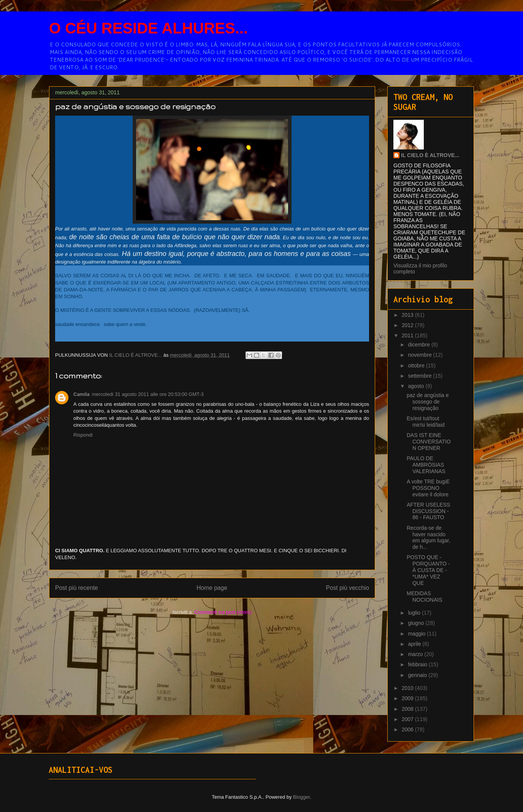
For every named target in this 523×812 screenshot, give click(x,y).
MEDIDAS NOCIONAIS (425, 597)
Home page (212, 588)
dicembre (419, 345)
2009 (408, 698)
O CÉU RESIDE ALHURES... (148, 28)
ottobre (417, 365)
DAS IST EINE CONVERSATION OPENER (429, 442)
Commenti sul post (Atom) (223, 612)
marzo (416, 654)
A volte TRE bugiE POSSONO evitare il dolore (428, 488)
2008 (408, 709)
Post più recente (77, 588)
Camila (82, 394)
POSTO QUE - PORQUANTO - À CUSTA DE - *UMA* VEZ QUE (428, 570)
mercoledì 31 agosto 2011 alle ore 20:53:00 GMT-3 (148, 394)
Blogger (301, 797)
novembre (420, 355)
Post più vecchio (347, 588)
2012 (408, 325)
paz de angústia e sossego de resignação (428, 402)
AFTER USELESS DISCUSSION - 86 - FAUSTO (428, 511)
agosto (417, 386)
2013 (408, 315)
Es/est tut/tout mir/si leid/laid (426, 422)
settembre (420, 376)
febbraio (418, 664)
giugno (417, 623)
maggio (417, 634)
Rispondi (83, 435)
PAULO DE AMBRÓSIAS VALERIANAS (426, 465)
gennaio (418, 675)
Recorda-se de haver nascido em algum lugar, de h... (429, 537)
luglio (415, 613)
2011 (408, 335)
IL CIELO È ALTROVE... (430, 155)
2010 (408, 688)
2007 (408, 719)
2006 (408, 729)
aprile (415, 644)
